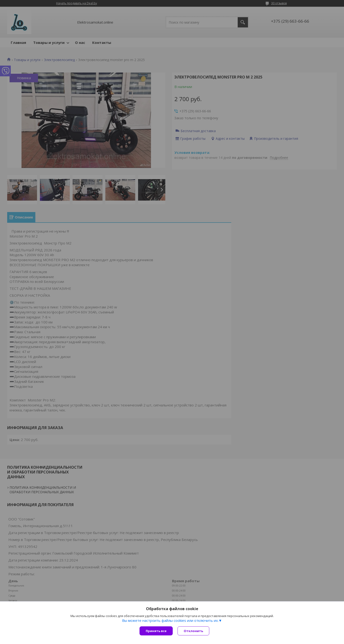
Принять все (156, 631)
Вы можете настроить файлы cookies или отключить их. (170, 620)
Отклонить (193, 631)
